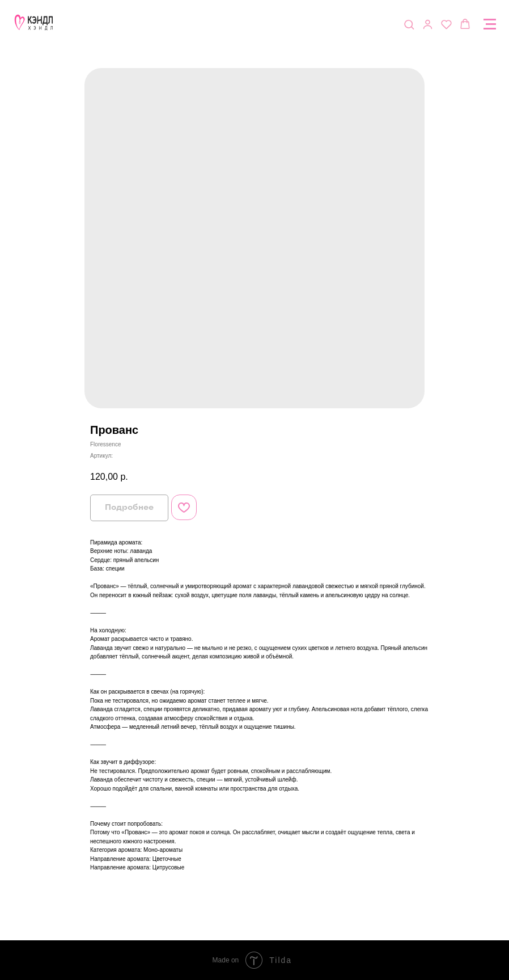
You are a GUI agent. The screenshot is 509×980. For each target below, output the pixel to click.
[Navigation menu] (490, 24)
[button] (409, 24)
